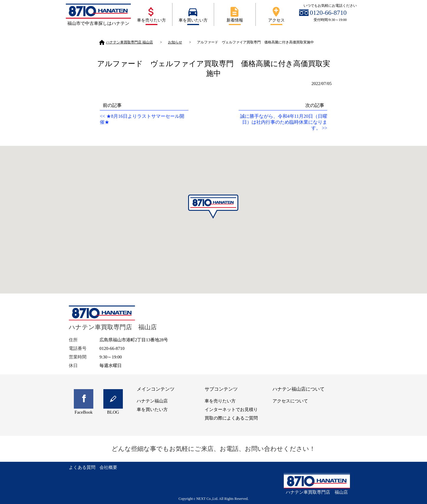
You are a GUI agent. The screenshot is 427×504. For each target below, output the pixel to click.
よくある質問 (82, 467)
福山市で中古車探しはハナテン (98, 23)
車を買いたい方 (193, 14)
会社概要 (108, 467)
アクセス (276, 14)
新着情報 (234, 14)
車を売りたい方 (151, 14)
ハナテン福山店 (152, 401)
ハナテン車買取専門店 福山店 (126, 42)
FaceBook (84, 412)
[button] (213, 207)
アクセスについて (290, 401)
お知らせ (175, 42)
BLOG (113, 412)
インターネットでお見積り (231, 410)
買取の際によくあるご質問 (231, 418)
